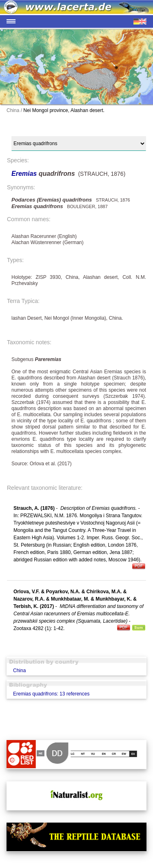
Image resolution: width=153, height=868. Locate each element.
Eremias (25, 174)
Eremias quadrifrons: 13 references (51, 694)
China (19, 671)
